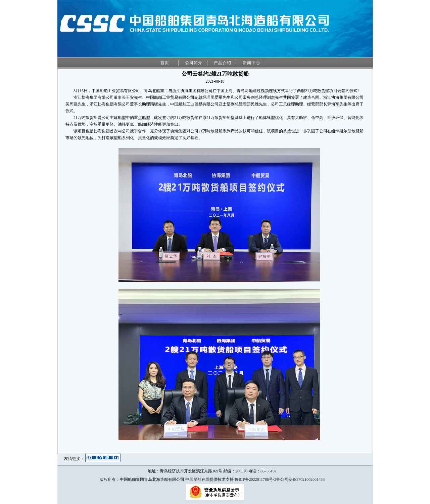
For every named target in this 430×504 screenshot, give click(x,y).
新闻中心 (251, 63)
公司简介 (194, 63)
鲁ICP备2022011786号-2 (255, 479)
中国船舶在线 (197, 479)
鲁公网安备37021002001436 (300, 479)
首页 (165, 63)
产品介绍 (223, 63)
